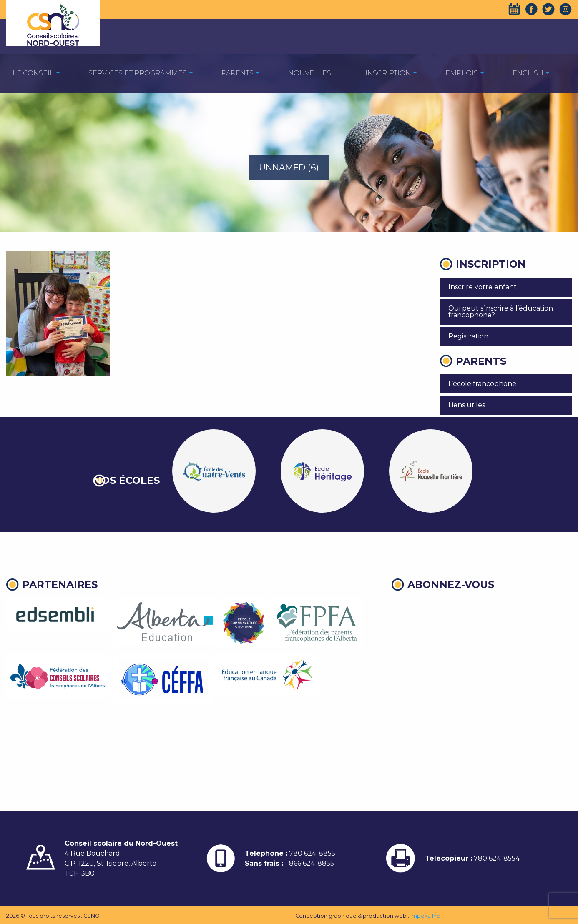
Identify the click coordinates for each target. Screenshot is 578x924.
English (528, 73)
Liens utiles (467, 405)
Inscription (388, 73)
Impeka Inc (425, 916)
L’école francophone (482, 384)
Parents (237, 73)
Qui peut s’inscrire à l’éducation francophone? (501, 312)
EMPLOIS (462, 73)
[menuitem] (33, 73)
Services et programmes (138, 73)
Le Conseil (33, 73)
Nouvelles (310, 73)
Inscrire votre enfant (483, 287)
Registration (468, 336)
